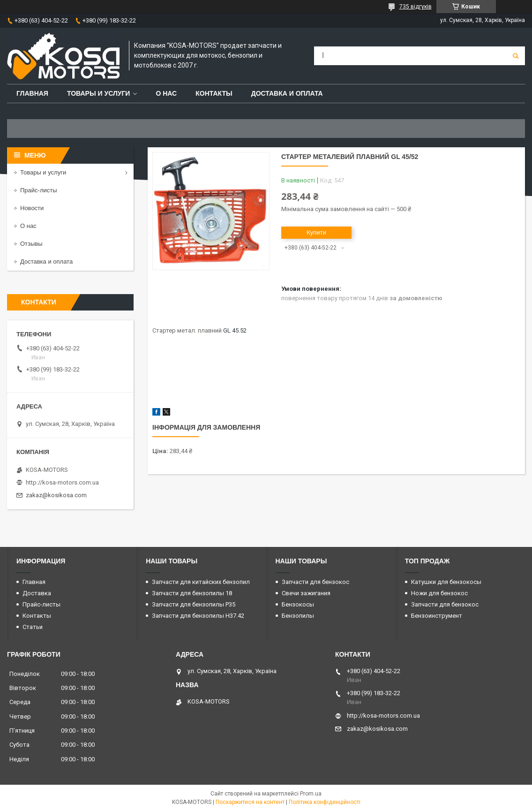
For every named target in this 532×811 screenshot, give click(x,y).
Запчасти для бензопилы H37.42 (198, 616)
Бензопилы (298, 616)
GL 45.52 (235, 330)
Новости (32, 208)
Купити (316, 232)
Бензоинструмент (437, 616)
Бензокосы (298, 604)
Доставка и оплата (287, 93)
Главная (32, 93)
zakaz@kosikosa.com (56, 495)
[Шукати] (516, 56)
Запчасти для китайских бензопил (201, 582)
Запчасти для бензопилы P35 (194, 604)
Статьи (33, 627)
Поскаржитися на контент (250, 802)
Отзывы (31, 244)
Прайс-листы (39, 190)
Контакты (214, 93)
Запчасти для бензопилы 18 (192, 593)
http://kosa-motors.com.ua (62, 482)
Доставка (37, 593)
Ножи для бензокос (439, 593)
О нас (166, 93)
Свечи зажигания (306, 593)
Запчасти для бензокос (315, 582)
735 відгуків (416, 7)
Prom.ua (311, 794)
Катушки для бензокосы (446, 582)
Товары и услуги (99, 93)
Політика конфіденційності (325, 802)
